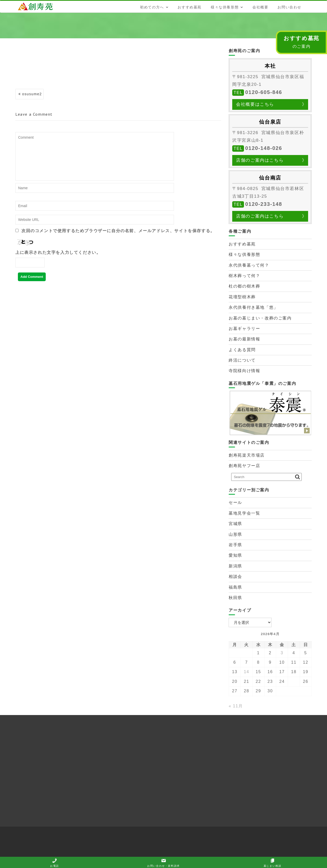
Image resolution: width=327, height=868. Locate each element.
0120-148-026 (264, 148)
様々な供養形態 (225, 7)
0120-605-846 (264, 92)
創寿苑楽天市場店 (247, 455)
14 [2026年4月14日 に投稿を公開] (247, 672)
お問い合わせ (289, 7)
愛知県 (235, 555)
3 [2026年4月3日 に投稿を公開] (282, 653)
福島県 (235, 587)
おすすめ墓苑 (190, 7)
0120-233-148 (264, 204)
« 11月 (236, 706)
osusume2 (32, 94)
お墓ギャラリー (244, 329)
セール (235, 502)
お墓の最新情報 (244, 339)
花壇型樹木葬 (242, 297)
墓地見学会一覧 (244, 513)
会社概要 (260, 7)
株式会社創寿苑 (40, 6)
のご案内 (301, 42)
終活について (242, 360)
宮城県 (235, 524)
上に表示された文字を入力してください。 (58, 252)
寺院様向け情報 (244, 371)
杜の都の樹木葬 (244, 286)
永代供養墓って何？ (249, 265)
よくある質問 (242, 350)
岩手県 (235, 545)
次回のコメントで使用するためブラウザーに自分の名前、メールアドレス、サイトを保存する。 (118, 231)
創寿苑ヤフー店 (244, 466)
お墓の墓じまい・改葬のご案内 (260, 318)
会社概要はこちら (255, 104)
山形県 (235, 534)
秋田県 (235, 598)
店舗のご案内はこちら (260, 160)
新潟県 (235, 566)
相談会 (235, 576)
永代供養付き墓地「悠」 (253, 307)
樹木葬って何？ (244, 276)
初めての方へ (152, 7)
